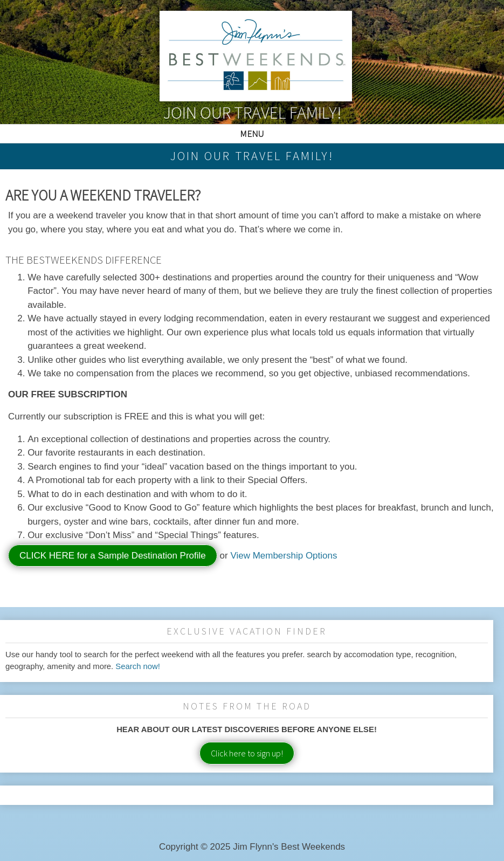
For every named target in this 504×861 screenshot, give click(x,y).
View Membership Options (284, 556)
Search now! (138, 666)
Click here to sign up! (247, 753)
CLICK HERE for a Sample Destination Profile (113, 556)
